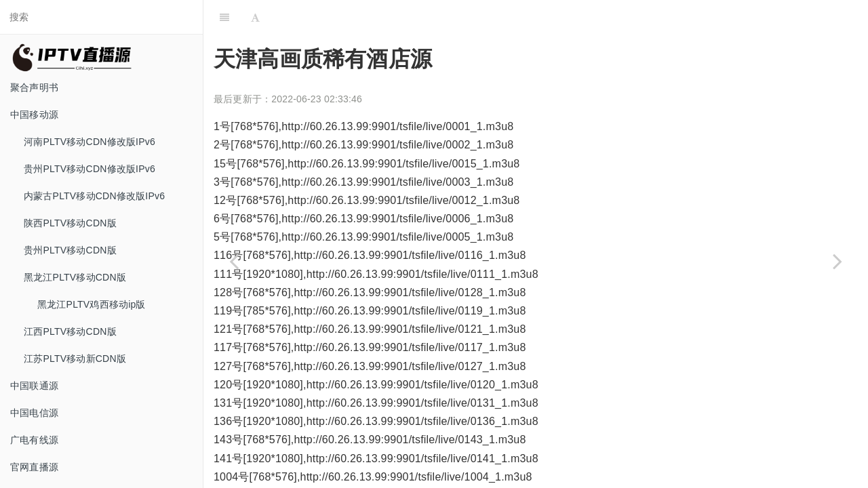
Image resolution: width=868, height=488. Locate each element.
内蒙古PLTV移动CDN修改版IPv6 (94, 196)
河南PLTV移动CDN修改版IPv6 (90, 142)
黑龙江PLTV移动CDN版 (75, 277)
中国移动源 (34, 115)
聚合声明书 (34, 87)
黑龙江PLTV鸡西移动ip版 (92, 304)
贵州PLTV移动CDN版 (70, 250)
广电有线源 (34, 440)
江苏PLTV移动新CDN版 (75, 359)
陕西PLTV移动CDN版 (70, 223)
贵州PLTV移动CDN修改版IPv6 (90, 169)
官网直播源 (34, 467)
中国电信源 (34, 413)
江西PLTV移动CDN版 (70, 331)
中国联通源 (34, 386)
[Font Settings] (255, 17)
